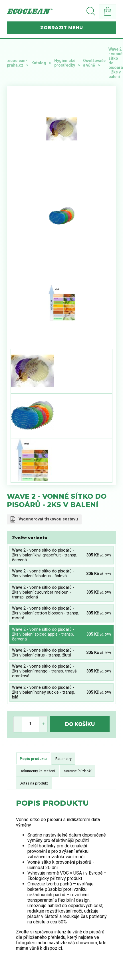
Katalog (39, 63)
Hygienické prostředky (65, 63)
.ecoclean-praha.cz (17, 63)
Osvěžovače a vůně (94, 63)
